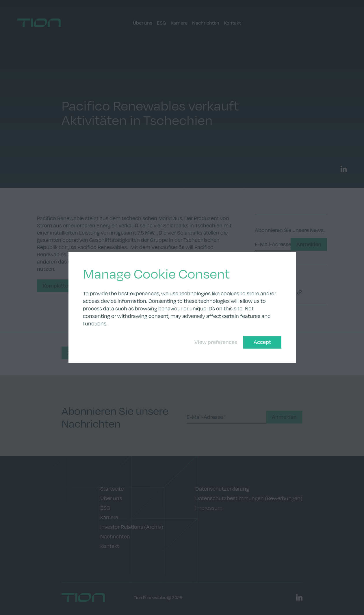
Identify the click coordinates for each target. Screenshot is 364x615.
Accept (262, 342)
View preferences (216, 342)
